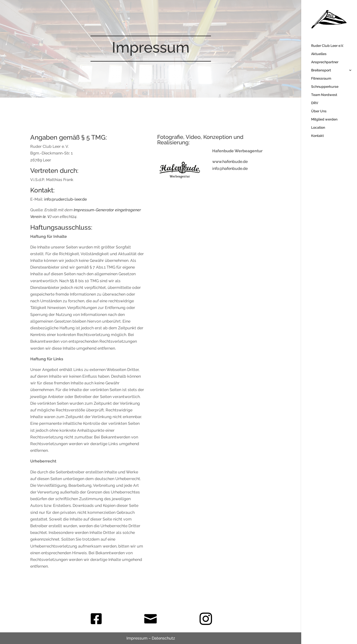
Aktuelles (319, 54)
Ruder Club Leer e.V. (327, 46)
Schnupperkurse (325, 87)
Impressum (137, 638)
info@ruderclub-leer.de (65, 199)
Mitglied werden (324, 119)
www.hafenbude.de (230, 162)
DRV (315, 103)
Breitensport (321, 70)
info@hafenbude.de (230, 169)
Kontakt (317, 136)
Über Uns (319, 111)
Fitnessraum (321, 78)
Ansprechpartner (325, 62)
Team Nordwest (324, 95)
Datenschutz (163, 638)
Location (318, 128)
